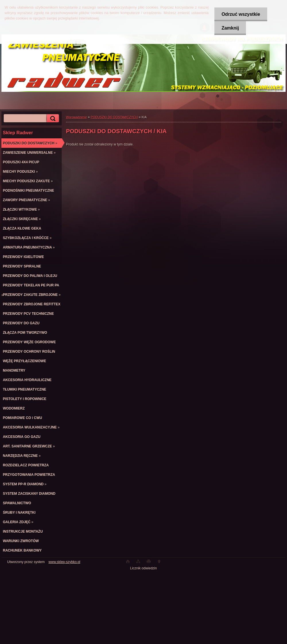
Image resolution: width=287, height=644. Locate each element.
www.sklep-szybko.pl (64, 562)
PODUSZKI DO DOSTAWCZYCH (114, 117)
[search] (52, 118)
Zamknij (230, 28)
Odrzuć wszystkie (241, 14)
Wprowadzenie (76, 117)
